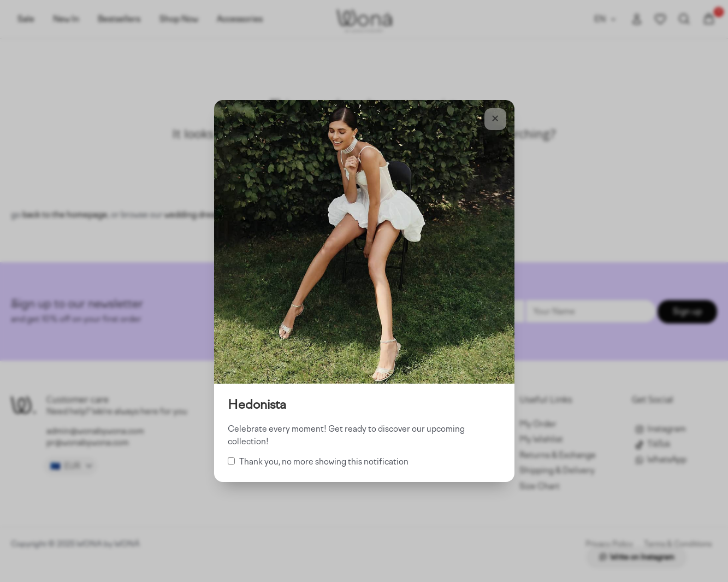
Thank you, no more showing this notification (318, 462)
